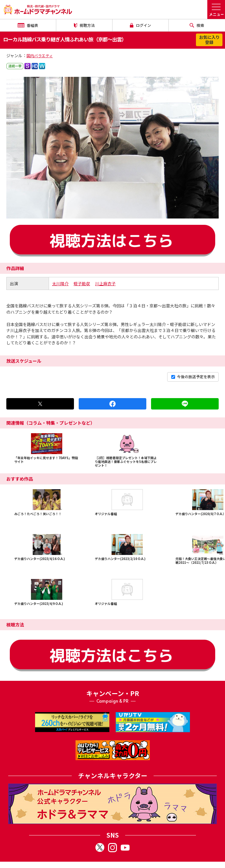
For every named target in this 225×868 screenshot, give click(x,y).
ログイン (141, 25)
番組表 (28, 25)
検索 (197, 25)
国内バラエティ (40, 55)
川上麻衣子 (105, 283)
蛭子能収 (82, 283)
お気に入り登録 (209, 40)
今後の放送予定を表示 (193, 376)
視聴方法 (84, 25)
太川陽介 (60, 283)
